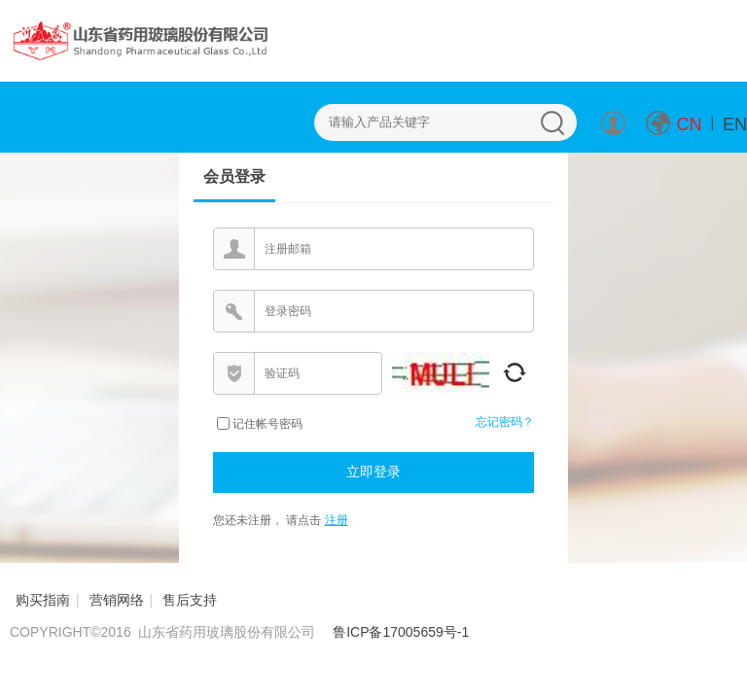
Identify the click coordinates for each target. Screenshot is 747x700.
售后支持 (190, 600)
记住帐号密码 (267, 424)
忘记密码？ (505, 422)
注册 (337, 520)
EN (735, 124)
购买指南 (43, 600)
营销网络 (117, 600)
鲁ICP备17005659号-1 (401, 632)
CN (690, 124)
